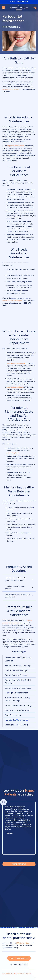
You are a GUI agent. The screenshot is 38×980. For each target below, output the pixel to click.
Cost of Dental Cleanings (16, 670)
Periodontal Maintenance (17, 720)
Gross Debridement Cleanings (19, 705)
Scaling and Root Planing (16, 725)
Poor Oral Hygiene (13, 715)
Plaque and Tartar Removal (17, 710)
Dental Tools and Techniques (18, 688)
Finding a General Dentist (16, 693)
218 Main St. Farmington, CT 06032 (17, 973)
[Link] (3, 8)
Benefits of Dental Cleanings (18, 665)
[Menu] (35, 8)
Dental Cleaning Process (16, 675)
